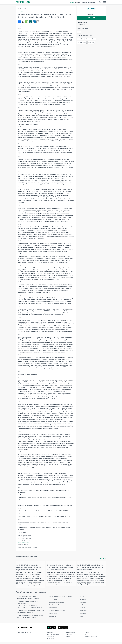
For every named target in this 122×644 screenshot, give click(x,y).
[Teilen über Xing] (30, 22)
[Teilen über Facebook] (19, 22)
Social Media (51, 640)
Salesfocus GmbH (54, 607)
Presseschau (83, 610)
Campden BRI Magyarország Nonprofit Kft (61, 599)
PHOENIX (21, 11)
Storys (72, 3)
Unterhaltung (83, 613)
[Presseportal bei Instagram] (29, 635)
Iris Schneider (53, 610)
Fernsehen (81, 39)
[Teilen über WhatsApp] (27, 22)
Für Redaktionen (70, 635)
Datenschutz (50, 638)
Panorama (92, 43)
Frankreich (83, 604)
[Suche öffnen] (100, 2)
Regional (84, 3)
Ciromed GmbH (54, 615)
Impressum (50, 635)
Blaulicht (78, 3)
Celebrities (83, 615)
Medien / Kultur (82, 43)
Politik (81, 607)
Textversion (69, 636)
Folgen (91, 18)
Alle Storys (91, 14)
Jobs (86, 636)
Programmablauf (91, 39)
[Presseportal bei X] (27, 635)
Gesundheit (83, 601)
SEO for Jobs (53, 601)
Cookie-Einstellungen (91, 638)
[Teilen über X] (23, 22)
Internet (82, 599)
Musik (81, 618)
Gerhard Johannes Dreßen (57, 604)
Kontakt (87, 635)
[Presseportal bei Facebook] (25, 635)
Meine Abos (92, 3)
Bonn (19, 26)
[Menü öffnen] (105, 2)
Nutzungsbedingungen (53, 636)
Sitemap (68, 638)
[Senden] (38, 22)
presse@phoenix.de (23, 543)
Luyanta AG (53, 618)
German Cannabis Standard (57, 613)
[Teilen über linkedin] (34, 22)
